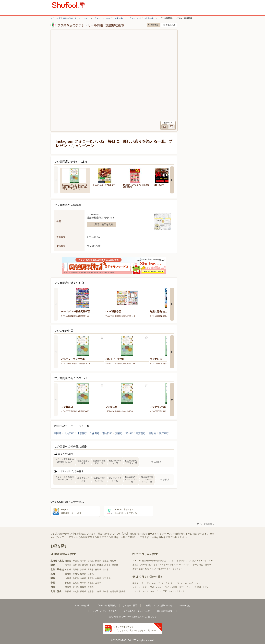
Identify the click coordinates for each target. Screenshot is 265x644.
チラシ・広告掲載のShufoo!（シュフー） (69, 18)
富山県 (91, 570)
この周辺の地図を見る (101, 224)
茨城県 (100, 565)
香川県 (76, 587)
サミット (137, 591)
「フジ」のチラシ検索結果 (141, 18)
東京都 (68, 565)
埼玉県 (85, 565)
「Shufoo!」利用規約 (106, 606)
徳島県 (68, 587)
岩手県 (83, 561)
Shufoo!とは (185, 606)
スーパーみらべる (185, 583)
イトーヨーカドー (141, 587)
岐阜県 (83, 574)
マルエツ (160, 587)
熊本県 (91, 592)
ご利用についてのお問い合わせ (158, 606)
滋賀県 (91, 578)
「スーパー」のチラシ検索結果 (109, 18)
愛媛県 (83, 587)
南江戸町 (164, 433)
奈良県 (98, 578)
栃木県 (107, 565)
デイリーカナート (176, 591)
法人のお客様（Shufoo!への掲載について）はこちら (132, 617)
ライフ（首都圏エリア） (198, 587)
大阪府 (68, 578)
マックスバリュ (169, 583)
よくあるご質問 (130, 606)
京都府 (83, 578)
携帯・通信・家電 (141, 569)
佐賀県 (76, 592)
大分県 (98, 592)
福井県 (105, 570)
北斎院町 (82, 433)
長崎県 (83, 592)
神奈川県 (77, 565)
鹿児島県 (114, 592)
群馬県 (115, 565)
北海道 (68, 561)
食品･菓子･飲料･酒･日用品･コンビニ (159, 561)
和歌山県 (106, 578)
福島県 (113, 561)
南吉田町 (107, 433)
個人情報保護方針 (165, 611)
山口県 (98, 583)
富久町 (129, 433)
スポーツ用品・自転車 (201, 565)
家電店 (136, 565)
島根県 (91, 583)
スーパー (137, 561)
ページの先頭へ (206, 524)
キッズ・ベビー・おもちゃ (166, 565)
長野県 (76, 570)
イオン (198, 583)
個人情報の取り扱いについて (137, 611)
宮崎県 (105, 592)
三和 (165, 591)
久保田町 (94, 433)
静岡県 (76, 574)
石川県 (98, 570)
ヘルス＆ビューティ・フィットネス (166, 569)
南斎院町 (141, 433)
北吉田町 (69, 433)
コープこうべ (148, 591)
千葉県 (93, 565)
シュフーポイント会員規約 (104, 611)
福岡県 (68, 592)
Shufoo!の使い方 (82, 606)
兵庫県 (76, 578)
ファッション (146, 565)
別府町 (119, 433)
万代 (152, 587)
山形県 (105, 561)
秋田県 (98, 561)
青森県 (76, 561)
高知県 (91, 587)
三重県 (91, 574)
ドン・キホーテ (153, 583)
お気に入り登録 (102, 338)
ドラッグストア (184, 561)
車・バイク (184, 565)
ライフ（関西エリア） (175, 587)
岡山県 (68, 583)
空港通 (152, 433)
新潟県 (83, 570)
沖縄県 (122, 592)
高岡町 (57, 433)
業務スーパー (139, 583)
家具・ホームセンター (202, 561)
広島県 (76, 583)
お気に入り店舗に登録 (169, 25)
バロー (159, 591)
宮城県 (91, 561)
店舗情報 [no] (153, 25)
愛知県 (68, 574)
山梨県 (68, 570)
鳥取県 (83, 583)
